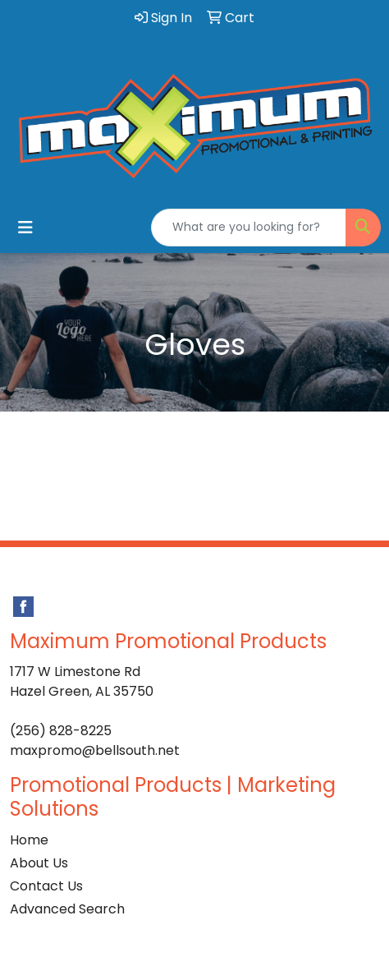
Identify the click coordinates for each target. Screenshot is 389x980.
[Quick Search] (249, 228)
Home (29, 840)
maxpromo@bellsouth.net (95, 750)
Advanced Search (67, 909)
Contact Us (46, 886)
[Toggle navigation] (25, 228)
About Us (39, 863)
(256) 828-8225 (61, 731)
